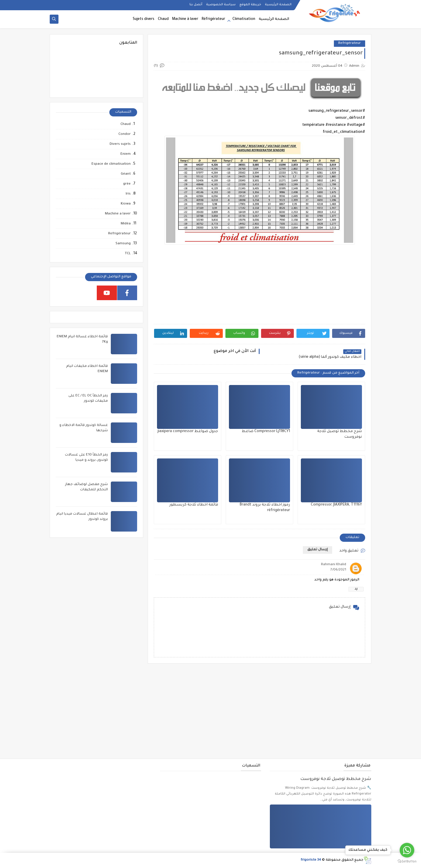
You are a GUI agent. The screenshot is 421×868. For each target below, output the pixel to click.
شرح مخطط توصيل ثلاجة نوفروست (336, 779)
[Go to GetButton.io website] (407, 862)
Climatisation (244, 19)
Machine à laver (185, 19)
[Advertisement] (259, 283)
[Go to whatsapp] (407, 850)
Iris (128, 194)
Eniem (126, 154)
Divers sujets (120, 144)
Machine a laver (118, 214)
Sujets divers (144, 19)
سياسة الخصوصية (221, 5)
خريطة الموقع (250, 5)
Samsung (123, 244)
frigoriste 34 (311, 860)
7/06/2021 (338, 570)
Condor (125, 134)
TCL (128, 254)
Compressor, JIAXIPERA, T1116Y (336, 505)
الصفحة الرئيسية (278, 5)
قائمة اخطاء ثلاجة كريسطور (194, 505)
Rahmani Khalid (334, 565)
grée (127, 184)
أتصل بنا (196, 5)
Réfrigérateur (213, 19)
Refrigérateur (350, 43)
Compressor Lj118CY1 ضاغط (266, 432)
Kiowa (126, 204)
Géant (126, 174)
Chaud (163, 19)
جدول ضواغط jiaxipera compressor (188, 432)
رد (356, 589)
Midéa (126, 224)
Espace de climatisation (111, 164)
